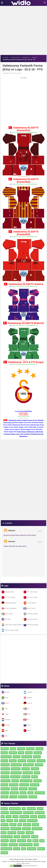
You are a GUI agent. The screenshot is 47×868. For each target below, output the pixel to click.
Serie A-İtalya (7, 614)
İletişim (35, 859)
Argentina (28, 692)
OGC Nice (4, 845)
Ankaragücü (39, 765)
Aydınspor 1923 (15, 777)
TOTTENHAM (5, 829)
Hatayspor (4, 785)
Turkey (27, 730)
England (28, 698)
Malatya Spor (5, 773)
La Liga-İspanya (30, 603)
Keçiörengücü (35, 785)
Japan (5, 714)
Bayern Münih (31, 809)
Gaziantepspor (16, 769)
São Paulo (35, 825)
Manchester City (28, 813)
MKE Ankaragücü (16, 765)
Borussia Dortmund (16, 813)
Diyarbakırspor (6, 781)
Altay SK (37, 773)
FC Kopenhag (26, 837)
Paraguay (6, 719)
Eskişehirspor (5, 769)
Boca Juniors (12, 833)
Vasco (23, 849)
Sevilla (36, 845)
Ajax (16, 821)
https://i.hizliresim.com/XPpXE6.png (25, 184)
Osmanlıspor (22, 761)
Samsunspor (33, 789)
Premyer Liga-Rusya (31, 625)
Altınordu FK (5, 777)
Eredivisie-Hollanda (31, 614)
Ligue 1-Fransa (29, 608)
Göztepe (21, 753)
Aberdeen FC (26, 829)
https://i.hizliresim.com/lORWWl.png (25, 133)
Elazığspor (15, 781)
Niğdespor (14, 789)
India (5, 709)
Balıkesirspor (26, 777)
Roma (3, 821)
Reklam (22, 859)
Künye (11, 859)
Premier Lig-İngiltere (9, 608)
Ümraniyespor (23, 797)
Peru (27, 719)
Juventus (40, 809)
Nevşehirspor (5, 789)
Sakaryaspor (23, 789)
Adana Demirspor (16, 773)
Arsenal (9, 817)
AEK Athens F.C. (16, 829)
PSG (24, 809)
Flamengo (35, 837)
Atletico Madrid (40, 813)
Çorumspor (13, 797)
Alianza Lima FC (37, 829)
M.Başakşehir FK (6, 757)
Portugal (6, 725)
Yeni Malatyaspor (28, 765)
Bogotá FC (21, 833)
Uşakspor (23, 793)
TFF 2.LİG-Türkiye (8, 597)
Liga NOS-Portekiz (30, 619)
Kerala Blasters (24, 817)
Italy (26, 709)
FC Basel (17, 837)
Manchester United (15, 809)
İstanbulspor (33, 797)
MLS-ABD (6, 619)
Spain (5, 730)
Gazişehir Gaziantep (26, 781)
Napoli (42, 841)
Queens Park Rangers (26, 845)
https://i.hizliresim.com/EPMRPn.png (25, 286)
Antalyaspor (13, 753)
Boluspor (35, 777)
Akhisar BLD (31, 761)
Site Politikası (29, 859)
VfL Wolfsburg (32, 849)
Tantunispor (5, 793)
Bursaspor (4, 761)
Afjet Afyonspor (28, 773)
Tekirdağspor (14, 793)
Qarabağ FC (27, 825)
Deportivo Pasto (32, 821)
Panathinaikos (13, 845)
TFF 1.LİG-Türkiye (30, 592)
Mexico (27, 714)
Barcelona (4, 809)
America (6, 692)
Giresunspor (26, 769)
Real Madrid (5, 813)
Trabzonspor (30, 749)
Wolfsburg (4, 853)
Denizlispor (17, 757)
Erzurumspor (41, 761)
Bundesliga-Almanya (9, 603)
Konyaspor (13, 761)
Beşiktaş (13, 749)
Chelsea (15, 817)
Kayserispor (38, 753)
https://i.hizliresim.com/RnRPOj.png (25, 237)
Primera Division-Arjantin (10, 630)
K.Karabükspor (24, 785)
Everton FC (5, 825)
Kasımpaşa (29, 753)
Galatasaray (5, 749)
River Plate (42, 817)
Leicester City (22, 841)
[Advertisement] (23, 31)
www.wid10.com (23, 417)
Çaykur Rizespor (27, 757)
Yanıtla (39, 531)
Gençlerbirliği (5, 765)
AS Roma (10, 821)
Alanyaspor (39, 749)
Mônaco (35, 841)
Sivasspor (4, 753)
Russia (27, 725)
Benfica (4, 833)
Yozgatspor (5, 797)
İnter (3, 817)
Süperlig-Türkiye (8, 592)
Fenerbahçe (21, 749)
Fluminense (5, 841)
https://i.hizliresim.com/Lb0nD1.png (25, 364)
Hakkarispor (37, 781)
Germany (28, 703)
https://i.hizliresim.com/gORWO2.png (25, 325)
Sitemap (16, 859)
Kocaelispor (35, 769)
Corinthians (30, 833)
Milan (29, 841)
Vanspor (30, 793)
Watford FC (41, 849)
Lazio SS (13, 841)
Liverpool (34, 817)
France (5, 703)
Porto (20, 825)
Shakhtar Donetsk (6, 849)
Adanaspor (37, 757)
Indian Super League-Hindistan (12, 625)
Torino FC (17, 849)
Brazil (5, 698)
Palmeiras (13, 825)
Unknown (12, 531)
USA (4, 736)
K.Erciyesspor (14, 785)
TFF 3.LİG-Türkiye (30, 597)
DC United (23, 821)
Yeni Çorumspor (40, 793)
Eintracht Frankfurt (7, 837)
